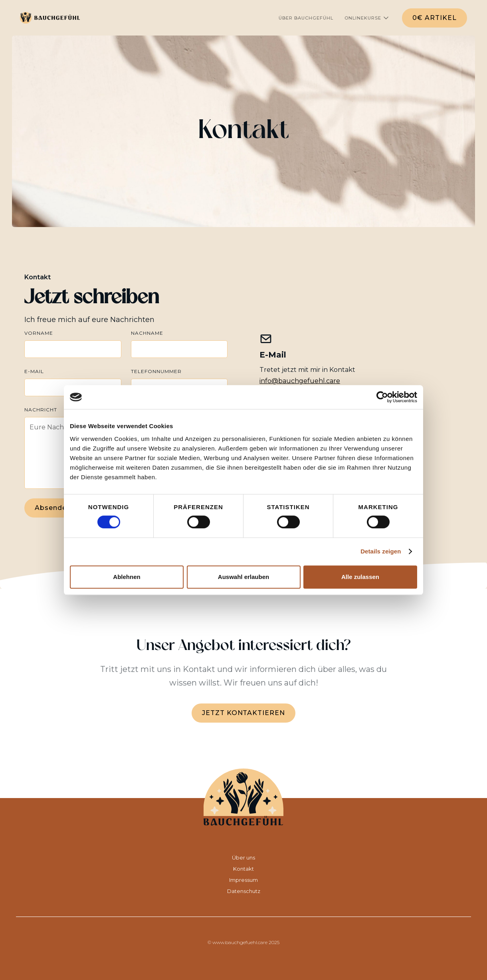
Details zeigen (381, 551)
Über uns (243, 857)
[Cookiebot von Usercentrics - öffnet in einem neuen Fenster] (382, 397)
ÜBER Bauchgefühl (306, 18)
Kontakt (243, 869)
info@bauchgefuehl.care (300, 381)
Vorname (39, 333)
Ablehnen (127, 577)
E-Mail (34, 371)
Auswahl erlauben (243, 577)
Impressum (243, 880)
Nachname (147, 333)
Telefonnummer (156, 371)
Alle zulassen (360, 577)
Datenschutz (244, 891)
